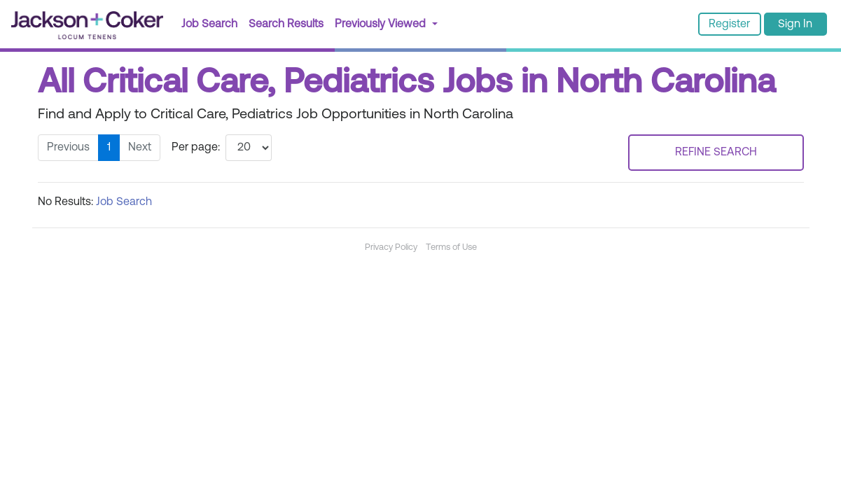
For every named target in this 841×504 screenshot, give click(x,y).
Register (729, 24)
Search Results (289, 23)
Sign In (795, 24)
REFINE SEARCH (716, 153)
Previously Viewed (382, 24)
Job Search (209, 24)
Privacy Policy (391, 247)
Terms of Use (451, 247)
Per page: (196, 148)
